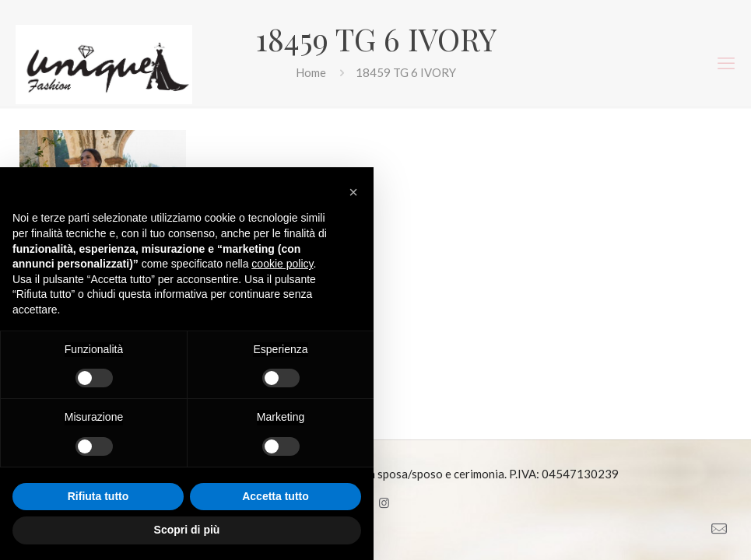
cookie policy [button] (282, 264)
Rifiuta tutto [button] (98, 496)
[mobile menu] (726, 63)
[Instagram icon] (384, 502)
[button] (353, 192)
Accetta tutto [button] (275, 496)
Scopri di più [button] (187, 530)
